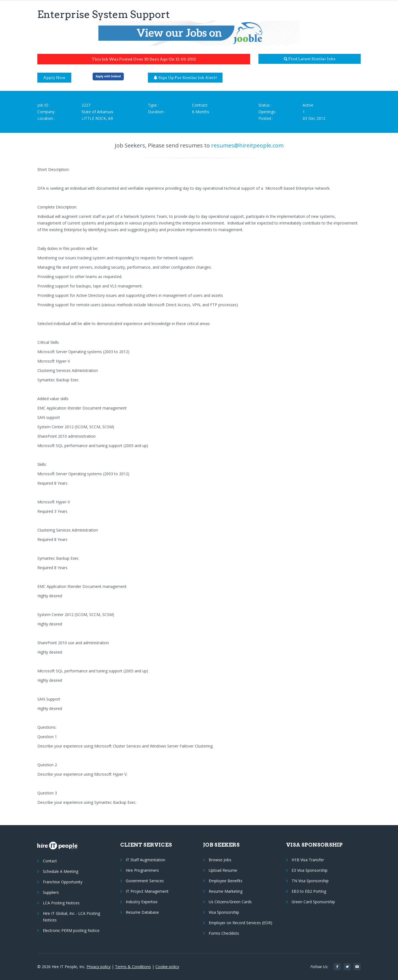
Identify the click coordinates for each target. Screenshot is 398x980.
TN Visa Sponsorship (310, 881)
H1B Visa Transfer (308, 860)
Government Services (145, 881)
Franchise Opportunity (63, 882)
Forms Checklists (224, 933)
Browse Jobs (220, 860)
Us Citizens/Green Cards (230, 902)
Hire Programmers (142, 870)
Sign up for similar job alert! (185, 78)
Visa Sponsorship (224, 912)
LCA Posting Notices (61, 903)
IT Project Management (147, 891)
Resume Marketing (226, 891)
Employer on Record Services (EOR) (240, 923)
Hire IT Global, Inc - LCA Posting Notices (71, 917)
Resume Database (142, 912)
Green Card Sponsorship (313, 902)
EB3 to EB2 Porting (309, 891)
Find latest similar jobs (310, 59)
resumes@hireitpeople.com (247, 145)
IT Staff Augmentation (146, 860)
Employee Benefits (226, 881)
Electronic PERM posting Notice (71, 930)
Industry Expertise (142, 902)
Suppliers (51, 892)
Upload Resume (223, 870)
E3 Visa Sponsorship (310, 870)
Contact (50, 861)
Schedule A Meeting (61, 871)
